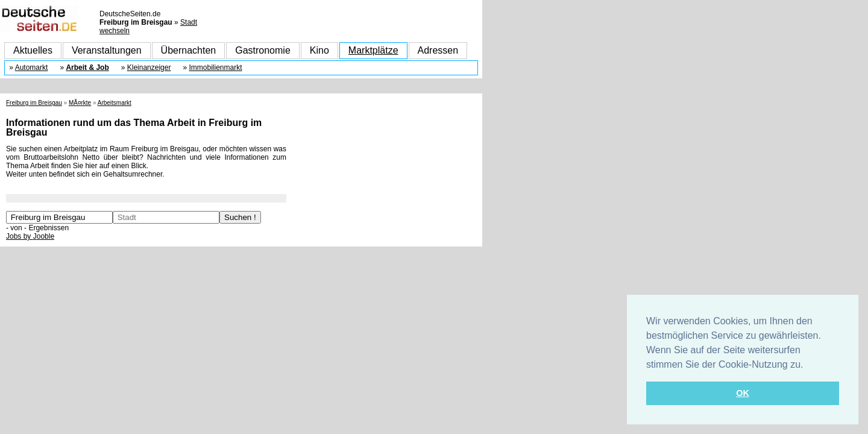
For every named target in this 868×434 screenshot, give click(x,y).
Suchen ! (240, 217)
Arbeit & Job (87, 68)
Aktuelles (33, 50)
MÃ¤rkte (80, 103)
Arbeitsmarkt (115, 103)
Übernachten (189, 50)
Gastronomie (263, 50)
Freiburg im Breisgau (34, 103)
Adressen (438, 50)
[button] (808, 365)
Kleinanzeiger (149, 68)
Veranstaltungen (107, 50)
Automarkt (32, 68)
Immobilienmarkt (215, 68)
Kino (319, 50)
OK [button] (743, 393)
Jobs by (30, 236)
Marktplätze (373, 50)
